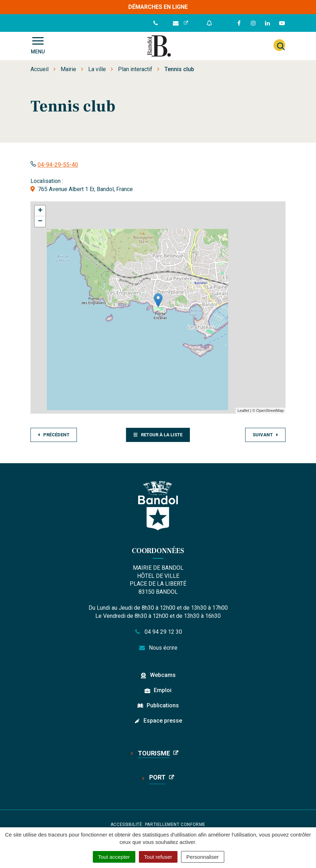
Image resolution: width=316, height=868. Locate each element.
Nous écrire (158, 648)
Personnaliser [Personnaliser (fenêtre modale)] (203, 857)
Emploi (163, 690)
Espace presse (163, 721)
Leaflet (243, 410)
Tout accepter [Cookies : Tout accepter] (114, 857)
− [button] (40, 222)
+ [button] (40, 211)
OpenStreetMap (270, 410)
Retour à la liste (158, 435)
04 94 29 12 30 (158, 632)
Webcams (163, 675)
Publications (163, 705)
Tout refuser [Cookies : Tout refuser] (158, 857)
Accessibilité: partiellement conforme (158, 824)
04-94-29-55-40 (58, 165)
